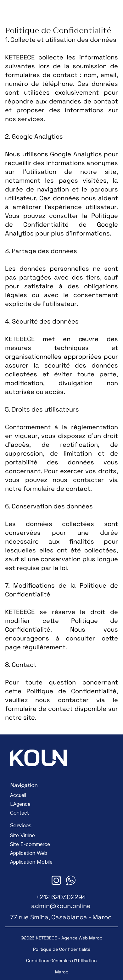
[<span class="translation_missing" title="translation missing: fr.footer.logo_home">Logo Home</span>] (38, 758)
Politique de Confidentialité (62, 949)
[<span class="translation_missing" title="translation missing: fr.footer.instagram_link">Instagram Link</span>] (56, 880)
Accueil (18, 795)
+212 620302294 (61, 897)
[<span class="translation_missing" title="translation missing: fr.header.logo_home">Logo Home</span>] (14, 10)
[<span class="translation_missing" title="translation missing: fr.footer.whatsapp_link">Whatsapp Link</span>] (71, 880)
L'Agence (20, 804)
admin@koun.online (61, 906)
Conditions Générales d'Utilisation (61, 961)
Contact (20, 813)
